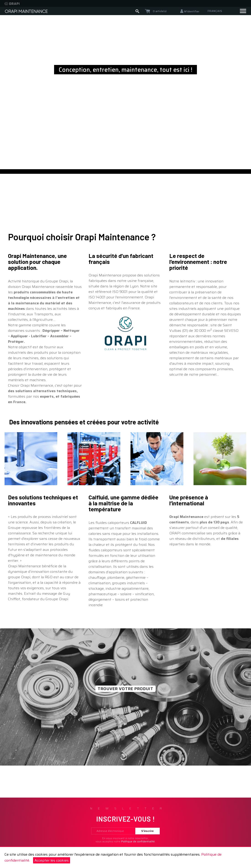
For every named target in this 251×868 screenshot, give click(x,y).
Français (215, 11)
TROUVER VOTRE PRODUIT (125, 689)
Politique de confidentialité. (138, 842)
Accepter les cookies (52, 860)
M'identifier (192, 11)
